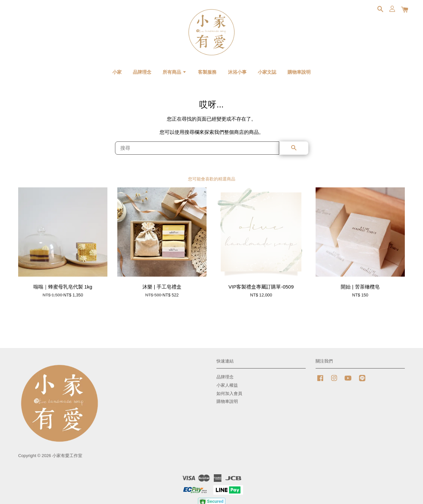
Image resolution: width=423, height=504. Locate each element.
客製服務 (207, 72)
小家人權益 (227, 385)
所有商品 (175, 72)
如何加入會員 (229, 393)
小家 (117, 72)
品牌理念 (142, 72)
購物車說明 (299, 72)
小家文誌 (267, 72)
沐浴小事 (237, 72)
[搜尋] (197, 148)
